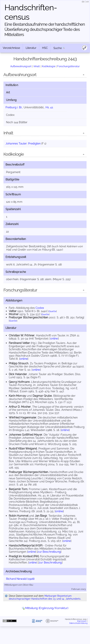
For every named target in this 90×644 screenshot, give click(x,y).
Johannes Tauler (16, 144)
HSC (45, 48)
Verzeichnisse (11, 48)
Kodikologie (49, 66)
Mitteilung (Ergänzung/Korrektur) (47, 608)
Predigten (34, 144)
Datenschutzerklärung (78, 623)
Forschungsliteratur (68, 66)
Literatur (31, 48)
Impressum (82, 621)
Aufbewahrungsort (21, 66)
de (83, 2)
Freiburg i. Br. (14, 107)
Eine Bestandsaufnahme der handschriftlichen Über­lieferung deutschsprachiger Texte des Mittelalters (45, 29)
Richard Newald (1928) (20, 579)
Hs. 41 (49, 107)
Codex (40, 308)
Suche (58, 48)
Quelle (52, 311)
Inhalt (37, 66)
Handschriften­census (31, 12)
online (54, 339)
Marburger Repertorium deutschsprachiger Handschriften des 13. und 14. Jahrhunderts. (45, 597)
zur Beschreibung (49, 552)
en (88, 2)
